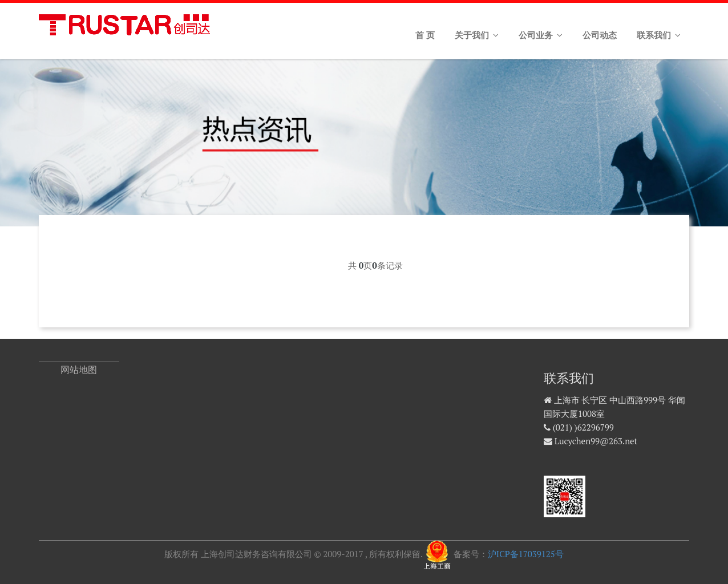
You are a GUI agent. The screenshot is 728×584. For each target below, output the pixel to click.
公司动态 (600, 35)
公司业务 (541, 35)
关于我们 (477, 35)
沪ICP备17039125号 (526, 554)
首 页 (425, 35)
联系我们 (659, 35)
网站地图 (79, 370)
